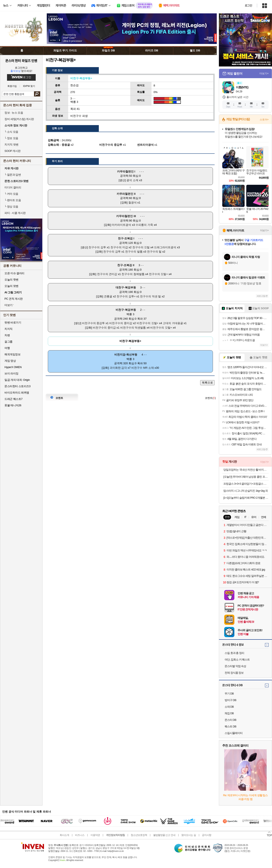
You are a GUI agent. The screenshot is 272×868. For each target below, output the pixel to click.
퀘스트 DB (230, 726)
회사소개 (64, 835)
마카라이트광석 (121, 225)
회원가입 (12, 86)
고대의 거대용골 (173, 323)
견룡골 (108, 296)
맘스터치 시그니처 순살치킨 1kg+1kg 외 (246, 491)
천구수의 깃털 (141, 247)
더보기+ (264, 73)
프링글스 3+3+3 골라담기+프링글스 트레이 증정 (246, 484)
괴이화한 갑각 (118, 368)
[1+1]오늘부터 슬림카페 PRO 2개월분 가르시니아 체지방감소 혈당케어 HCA (246, 498)
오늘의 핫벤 (11, 280)
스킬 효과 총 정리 (234, 653)
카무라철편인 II (126, 194)
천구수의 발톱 (134, 252)
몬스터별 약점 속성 (235, 666)
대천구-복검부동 (126, 287)
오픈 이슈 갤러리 (14, 273)
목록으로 (207, 383)
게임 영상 (10, 361)
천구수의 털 (154, 252)
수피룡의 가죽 (144, 225)
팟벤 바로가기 (13, 323)
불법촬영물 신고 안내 (164, 835)
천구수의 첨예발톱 (133, 274)
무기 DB (229, 694)
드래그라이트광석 (165, 247)
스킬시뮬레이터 (234, 733)
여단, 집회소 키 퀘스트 (237, 660)
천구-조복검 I (126, 238)
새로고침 (261, 296)
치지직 (8, 329)
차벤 (7, 335)
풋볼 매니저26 (13, 405)
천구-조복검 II (126, 265)
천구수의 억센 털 (150, 296)
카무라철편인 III (126, 216)
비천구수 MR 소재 (142, 368)
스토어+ (264, 120)
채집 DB (229, 713)
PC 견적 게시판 (14, 299)
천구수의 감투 (97, 247)
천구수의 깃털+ (158, 274)
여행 (7, 348)
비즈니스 (80, 835)
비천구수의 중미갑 (121, 323)
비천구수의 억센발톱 (133, 328)
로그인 (248, 6)
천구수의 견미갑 (107, 274)
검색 (37, 94)
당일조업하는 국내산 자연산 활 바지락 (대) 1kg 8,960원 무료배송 (246, 470)
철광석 (132, 203)
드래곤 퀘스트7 (13, 399)
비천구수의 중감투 (93, 323)
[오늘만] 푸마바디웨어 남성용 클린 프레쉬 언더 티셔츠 (246, 477)
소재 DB (229, 707)
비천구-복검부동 (126, 310)
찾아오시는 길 (188, 835)
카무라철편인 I (126, 171)
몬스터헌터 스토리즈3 (17, 386)
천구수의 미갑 (119, 247)
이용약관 (95, 835)
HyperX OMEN (13, 367)
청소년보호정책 (139, 835)
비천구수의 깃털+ (147, 323)
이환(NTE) (242, 87)
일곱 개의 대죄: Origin (17, 380)
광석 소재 (132, 180)
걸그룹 (8, 342)
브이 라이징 (11, 373)
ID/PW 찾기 (29, 86)
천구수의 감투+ (126, 296)
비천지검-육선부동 (126, 355)
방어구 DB (230, 700)
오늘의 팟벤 (11, 286)
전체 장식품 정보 (234, 673)
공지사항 (207, 835)
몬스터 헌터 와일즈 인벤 (21, 61)
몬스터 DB (230, 720)
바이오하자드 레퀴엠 (17, 393)
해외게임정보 (12, 354)
